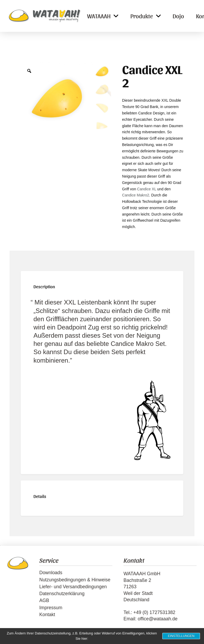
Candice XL (147, 189)
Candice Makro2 (136, 195)
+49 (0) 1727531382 (154, 612)
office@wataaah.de (158, 619)
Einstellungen (181, 636)
